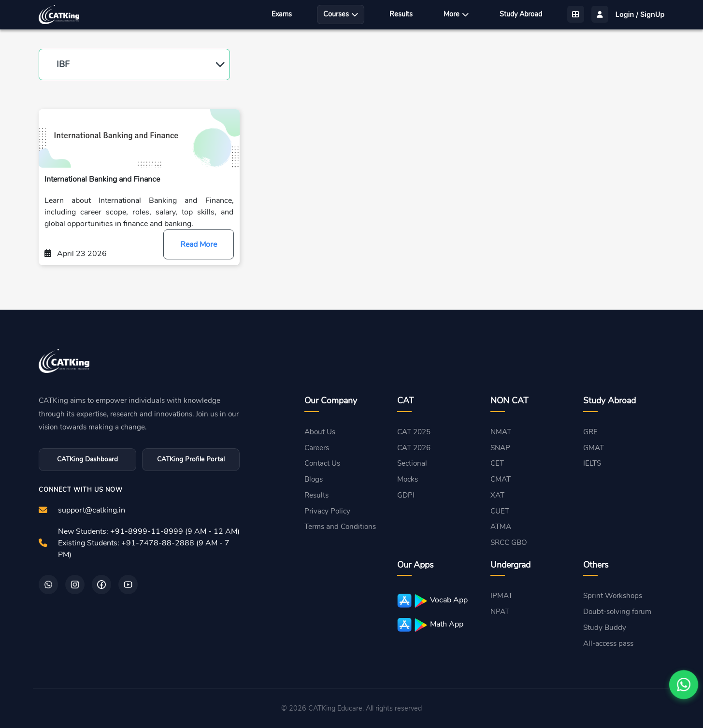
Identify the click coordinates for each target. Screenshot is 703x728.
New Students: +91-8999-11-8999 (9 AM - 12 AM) (149, 531)
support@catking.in (92, 510)
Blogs (314, 479)
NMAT (501, 432)
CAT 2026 (414, 448)
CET (497, 463)
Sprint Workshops (613, 596)
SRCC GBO (509, 542)
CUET (500, 511)
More (456, 14)
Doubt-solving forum (617, 612)
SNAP (500, 448)
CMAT (501, 479)
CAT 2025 (414, 432)
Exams (282, 14)
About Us (320, 432)
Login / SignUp (640, 14)
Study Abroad (521, 14)
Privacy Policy (327, 511)
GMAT (594, 448)
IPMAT (502, 596)
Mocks (408, 479)
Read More (199, 244)
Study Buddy (605, 628)
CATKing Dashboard (87, 459)
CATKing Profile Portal (191, 459)
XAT (497, 495)
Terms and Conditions (340, 527)
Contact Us (322, 463)
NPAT (500, 612)
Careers (317, 448)
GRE (590, 432)
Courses (341, 14)
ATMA (501, 527)
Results (401, 14)
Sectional (412, 463)
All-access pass (608, 643)
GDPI (406, 495)
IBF (63, 64)
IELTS (592, 463)
